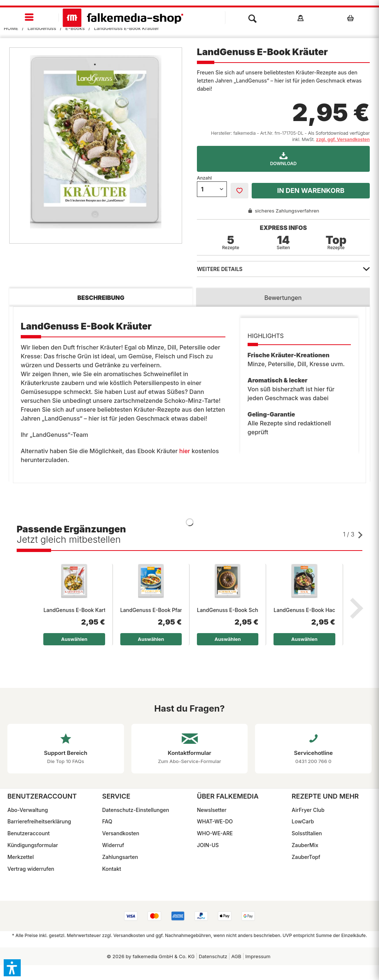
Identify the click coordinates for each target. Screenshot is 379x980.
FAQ (107, 821)
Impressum (258, 956)
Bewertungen (283, 298)
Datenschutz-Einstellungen (136, 810)
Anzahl (204, 178)
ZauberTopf (306, 857)
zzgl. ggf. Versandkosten (343, 139)
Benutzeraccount (28, 833)
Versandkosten (121, 833)
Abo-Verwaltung (28, 810)
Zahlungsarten (120, 857)
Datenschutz (213, 956)
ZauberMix (305, 845)
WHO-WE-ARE (215, 833)
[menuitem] (29, 18)
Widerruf (113, 845)
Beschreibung (101, 298)
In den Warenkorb (311, 190)
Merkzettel (21, 857)
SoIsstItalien (307, 833)
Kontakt (112, 869)
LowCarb (303, 821)
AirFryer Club (308, 810)
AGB (236, 956)
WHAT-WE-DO (215, 821)
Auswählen (74, 639)
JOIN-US (208, 845)
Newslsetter (212, 810)
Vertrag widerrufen (31, 869)
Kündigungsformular (33, 845)
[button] (12, 968)
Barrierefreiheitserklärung (39, 821)
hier (185, 451)
